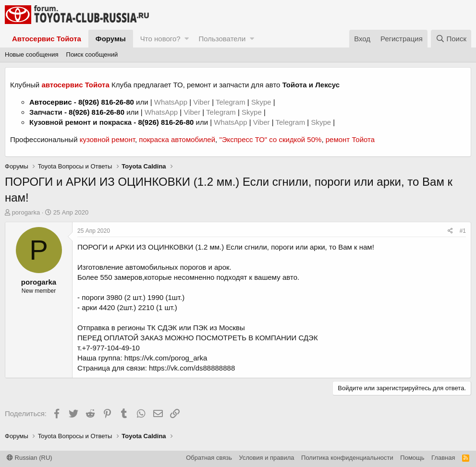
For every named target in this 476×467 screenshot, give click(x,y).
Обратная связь (209, 458)
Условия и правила (267, 458)
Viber (201, 102)
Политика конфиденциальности (347, 458)
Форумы (111, 39)
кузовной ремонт (107, 139)
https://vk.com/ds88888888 (192, 368)
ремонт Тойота (350, 139)
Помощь (412, 458)
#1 (463, 231)
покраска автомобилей (177, 139)
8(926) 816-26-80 (106, 102)
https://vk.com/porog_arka (166, 358)
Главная (443, 458)
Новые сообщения (32, 54)
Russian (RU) (30, 458)
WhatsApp (172, 102)
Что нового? (160, 39)
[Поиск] (451, 39)
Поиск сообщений (92, 54)
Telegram (232, 102)
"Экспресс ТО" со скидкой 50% (270, 139)
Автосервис (51, 102)
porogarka (26, 212)
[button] (187, 39)
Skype (262, 102)
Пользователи (222, 39)
